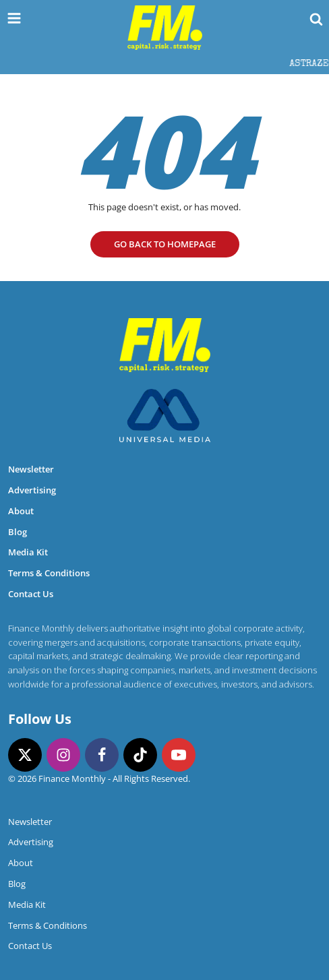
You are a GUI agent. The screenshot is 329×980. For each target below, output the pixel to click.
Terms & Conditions (49, 573)
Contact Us (31, 594)
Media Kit (28, 552)
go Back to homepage (165, 244)
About (21, 511)
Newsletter (31, 469)
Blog (18, 532)
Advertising (32, 490)
